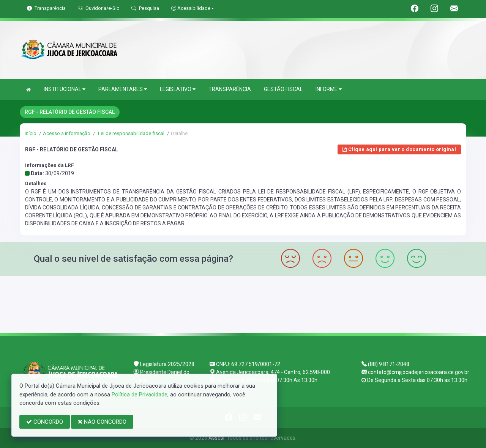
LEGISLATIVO (178, 89)
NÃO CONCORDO (102, 422)
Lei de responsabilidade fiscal (131, 133)
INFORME (329, 89)
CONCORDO (45, 422)
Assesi (216, 438)
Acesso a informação (67, 133)
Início (31, 133)
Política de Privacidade (140, 395)
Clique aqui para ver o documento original (399, 149)
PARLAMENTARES (123, 89)
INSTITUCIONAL (65, 89)
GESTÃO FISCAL (283, 89)
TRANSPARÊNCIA (230, 89)
